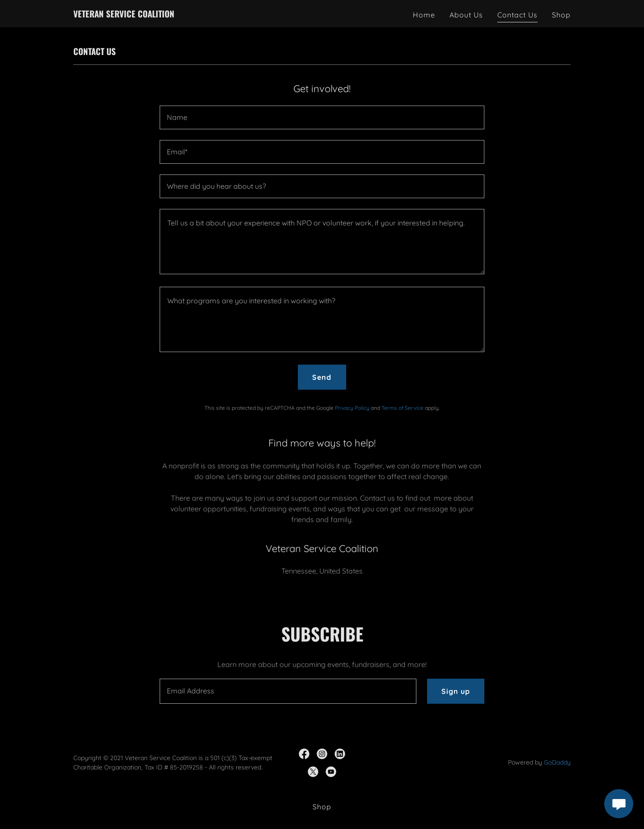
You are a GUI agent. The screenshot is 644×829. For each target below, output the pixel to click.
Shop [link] (561, 15)
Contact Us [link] (517, 15)
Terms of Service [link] (402, 408)
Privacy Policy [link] (352, 408)
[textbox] (322, 117)
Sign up (456, 691)
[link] (124, 15)
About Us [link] (466, 15)
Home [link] (424, 15)
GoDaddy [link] (557, 762)
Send (322, 377)
